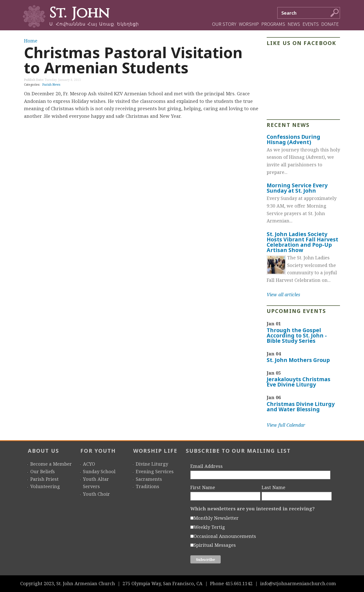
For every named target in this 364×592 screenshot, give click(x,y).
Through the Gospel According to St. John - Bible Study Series (297, 335)
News (294, 24)
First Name (203, 487)
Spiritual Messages (215, 545)
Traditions (147, 486)
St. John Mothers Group (298, 360)
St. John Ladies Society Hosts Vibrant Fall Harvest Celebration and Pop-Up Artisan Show (302, 242)
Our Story (224, 24)
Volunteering (45, 486)
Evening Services (155, 471)
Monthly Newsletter (216, 518)
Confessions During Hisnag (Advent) (293, 139)
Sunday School (99, 471)
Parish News (51, 84)
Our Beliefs (43, 471)
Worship (249, 24)
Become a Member (51, 464)
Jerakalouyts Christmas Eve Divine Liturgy (299, 382)
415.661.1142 (239, 583)
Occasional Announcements (225, 536)
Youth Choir (96, 494)
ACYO (89, 464)
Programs (273, 24)
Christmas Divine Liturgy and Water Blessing (301, 407)
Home (31, 41)
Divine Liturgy (152, 464)
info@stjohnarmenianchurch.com (298, 583)
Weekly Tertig (209, 527)
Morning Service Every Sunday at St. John (297, 188)
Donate (330, 24)
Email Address (207, 466)
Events (311, 24)
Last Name (274, 487)
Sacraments (149, 479)
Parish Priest (44, 479)
